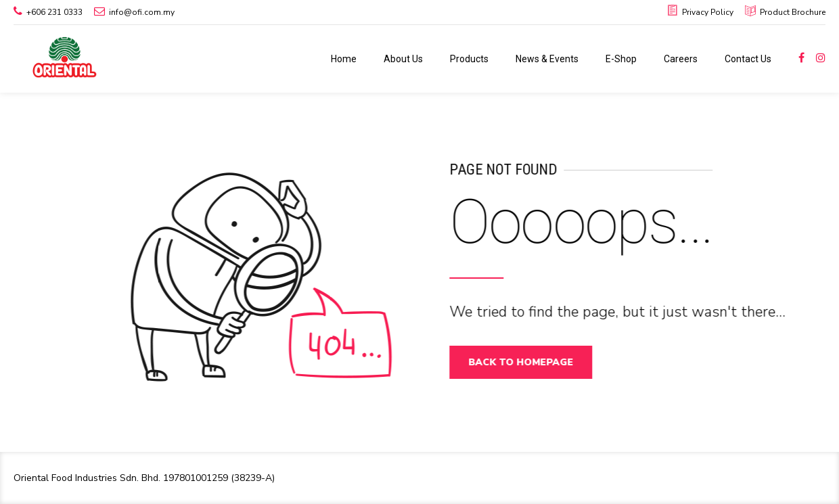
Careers (681, 59)
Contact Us (748, 59)
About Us (403, 59)
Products (469, 59)
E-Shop (621, 59)
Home (344, 59)
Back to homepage (525, 362)
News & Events (547, 59)
